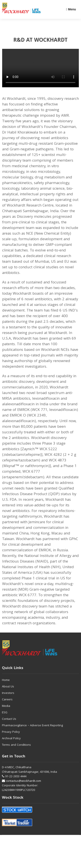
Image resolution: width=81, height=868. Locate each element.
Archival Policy (11, 739)
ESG (5, 713)
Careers (7, 700)
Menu (71, 9)
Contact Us (9, 719)
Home (6, 680)
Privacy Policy (11, 732)
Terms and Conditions (16, 745)
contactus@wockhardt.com (21, 781)
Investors (8, 693)
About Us (8, 687)
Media (6, 706)
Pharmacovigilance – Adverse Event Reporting (32, 726)
